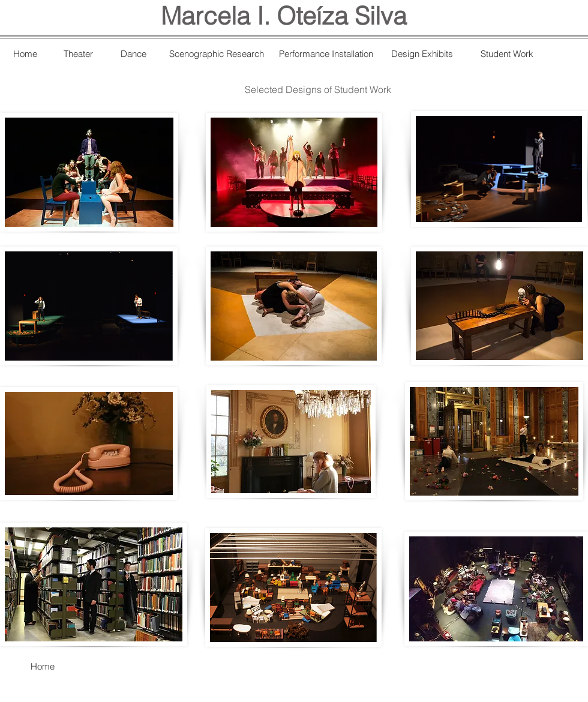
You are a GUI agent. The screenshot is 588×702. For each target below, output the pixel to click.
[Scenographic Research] (217, 53)
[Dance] (133, 53)
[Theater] (78, 54)
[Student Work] (507, 53)
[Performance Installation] (326, 53)
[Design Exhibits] (422, 53)
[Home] (25, 53)
